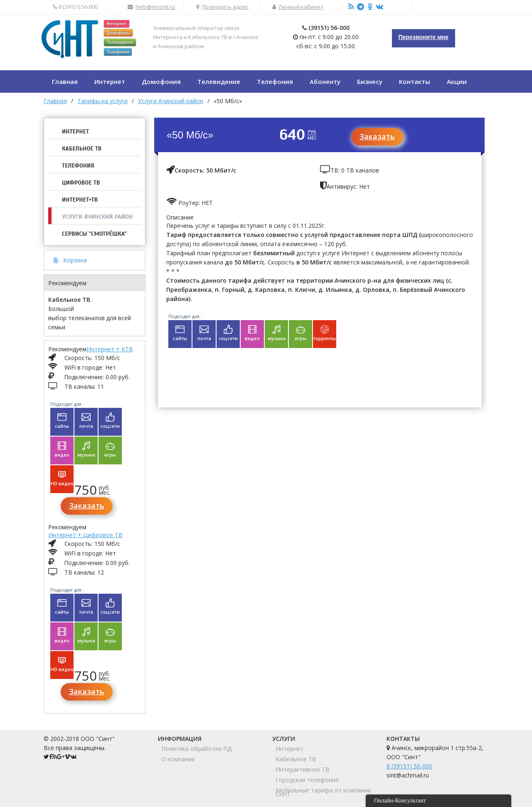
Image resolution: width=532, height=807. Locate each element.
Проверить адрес (225, 7)
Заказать (87, 506)
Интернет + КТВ (110, 349)
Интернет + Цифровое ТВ (85, 535)
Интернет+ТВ (80, 200)
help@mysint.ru (155, 7)
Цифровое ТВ (81, 183)
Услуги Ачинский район (97, 217)
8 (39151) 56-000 (409, 766)
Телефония (78, 166)
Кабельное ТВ (82, 149)
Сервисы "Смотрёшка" (94, 234)
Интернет (75, 132)
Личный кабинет (301, 7)
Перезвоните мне (424, 37)
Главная (55, 101)
